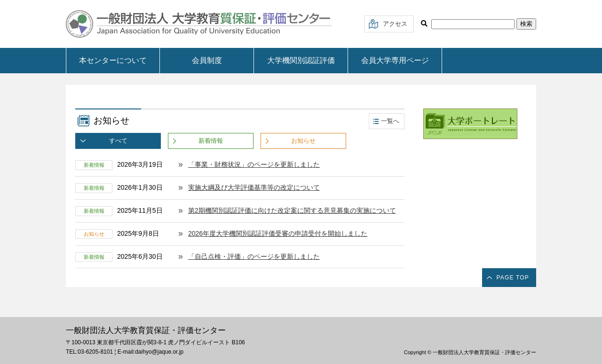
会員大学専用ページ (395, 60)
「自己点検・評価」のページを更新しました (254, 256)
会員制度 (207, 60)
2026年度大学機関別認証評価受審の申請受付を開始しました (278, 233)
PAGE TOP (513, 278)
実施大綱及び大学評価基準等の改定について (254, 187)
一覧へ (390, 121)
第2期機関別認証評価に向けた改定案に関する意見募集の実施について (292, 210)
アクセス (395, 24)
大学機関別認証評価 (301, 60)
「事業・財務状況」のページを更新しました (254, 164)
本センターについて (113, 60)
